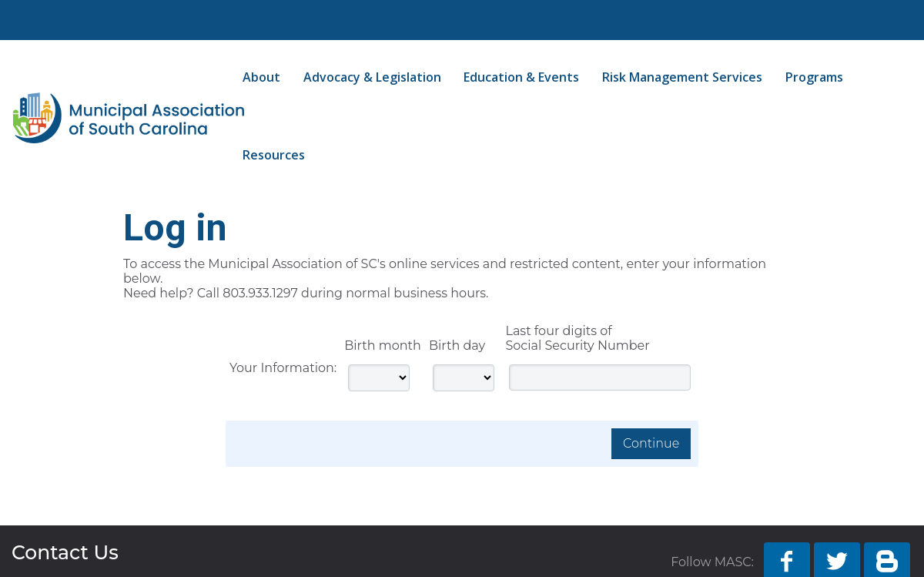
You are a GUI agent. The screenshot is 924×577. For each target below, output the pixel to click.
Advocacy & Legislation (372, 77)
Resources (274, 155)
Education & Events (521, 77)
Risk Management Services (682, 77)
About (261, 77)
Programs (814, 77)
